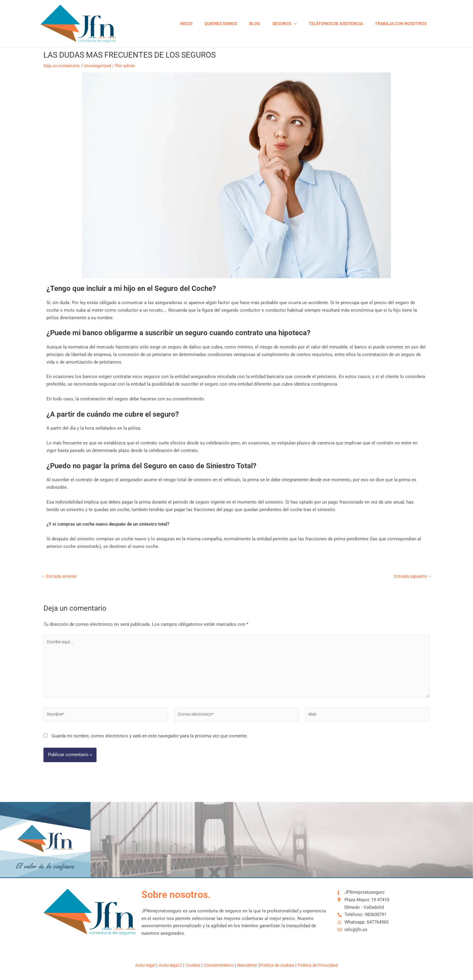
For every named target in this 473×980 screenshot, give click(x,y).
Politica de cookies (281, 965)
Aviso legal (137, 965)
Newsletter (248, 965)
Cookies (189, 965)
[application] (303, 24)
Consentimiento (218, 965)
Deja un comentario (63, 66)
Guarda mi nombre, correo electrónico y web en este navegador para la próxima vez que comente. (150, 741)
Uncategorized (102, 66)
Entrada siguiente (412, 576)
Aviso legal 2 (164, 965)
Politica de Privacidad (326, 965)
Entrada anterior (60, 576)
